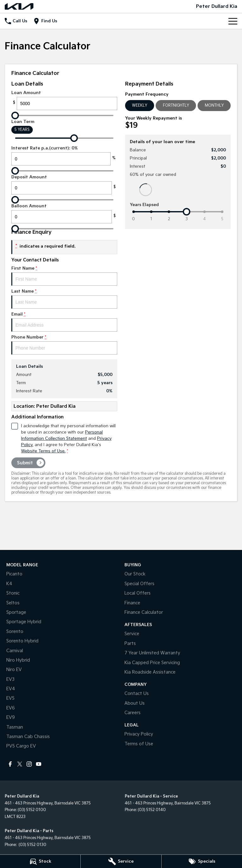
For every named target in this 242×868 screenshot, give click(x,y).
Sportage (16, 612)
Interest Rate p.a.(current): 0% (64, 156)
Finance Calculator (144, 612)
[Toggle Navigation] (233, 21)
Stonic (13, 593)
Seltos (13, 603)
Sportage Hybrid (24, 622)
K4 (9, 584)
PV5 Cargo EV (21, 746)
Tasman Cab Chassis (28, 737)
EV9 (11, 717)
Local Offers (138, 593)
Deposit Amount (64, 185)
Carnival (15, 651)
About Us (135, 703)
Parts (130, 644)
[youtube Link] (39, 764)
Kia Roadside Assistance (150, 672)
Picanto (14, 574)
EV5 (10, 698)
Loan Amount (64, 100)
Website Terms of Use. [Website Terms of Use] (43, 451)
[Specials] (202, 861)
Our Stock (135, 574)
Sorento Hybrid (22, 641)
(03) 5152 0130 (32, 845)
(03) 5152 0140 (152, 810)
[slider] (15, 115)
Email (64, 322)
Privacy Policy (139, 734)
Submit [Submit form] (25, 463)
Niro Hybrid (18, 660)
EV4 (11, 689)
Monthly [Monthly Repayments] (214, 106)
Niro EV (14, 670)
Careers (133, 713)
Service (132, 634)
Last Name (64, 299)
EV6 (11, 708)
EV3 (10, 679)
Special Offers (139, 584)
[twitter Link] (20, 764)
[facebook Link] (10, 764)
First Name (64, 276)
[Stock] (40, 861)
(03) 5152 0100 (32, 810)
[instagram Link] (29, 764)
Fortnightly (176, 106)
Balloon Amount (64, 213)
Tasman (15, 727)
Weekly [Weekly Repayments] (140, 106)
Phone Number (64, 345)
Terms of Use (139, 744)
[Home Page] (19, 6)
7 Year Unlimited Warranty (152, 653)
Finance (132, 603)
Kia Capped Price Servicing (152, 663)
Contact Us (137, 694)
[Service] (121, 861)
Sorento (15, 632)
